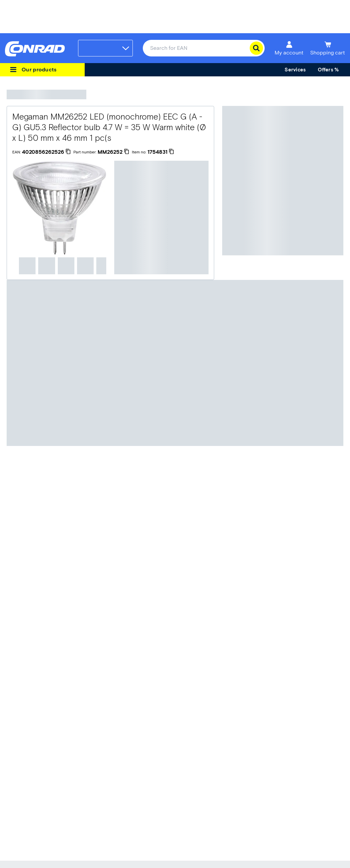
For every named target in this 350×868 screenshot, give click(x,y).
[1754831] (161, 152)
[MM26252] (113, 152)
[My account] (289, 48)
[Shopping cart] (328, 48)
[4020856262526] (46, 152)
